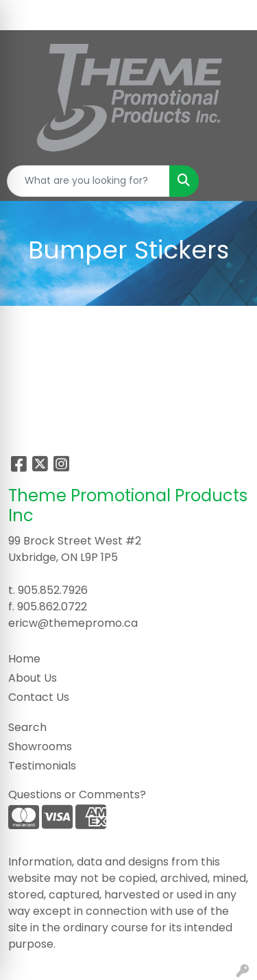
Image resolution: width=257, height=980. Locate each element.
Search (27, 727)
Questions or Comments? (77, 794)
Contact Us (39, 697)
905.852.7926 (53, 590)
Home (24, 659)
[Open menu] (230, 181)
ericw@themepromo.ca (73, 623)
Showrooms (40, 746)
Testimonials (42, 766)
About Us (33, 678)
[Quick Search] (88, 181)
